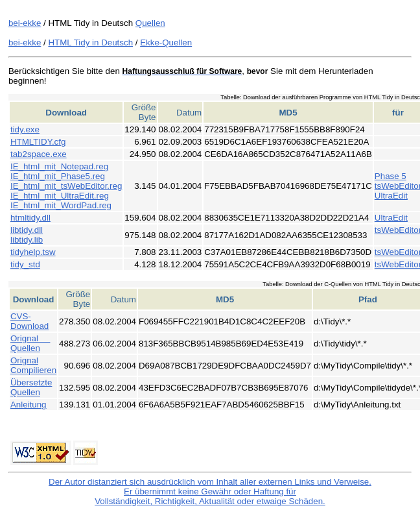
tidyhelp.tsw (33, 252)
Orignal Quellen (30, 343)
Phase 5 (391, 176)
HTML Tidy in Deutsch (90, 42)
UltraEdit (391, 196)
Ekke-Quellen (166, 42)
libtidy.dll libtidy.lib (27, 235)
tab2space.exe (39, 154)
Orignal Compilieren (33, 365)
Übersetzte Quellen (31, 387)
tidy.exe (25, 129)
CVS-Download (29, 321)
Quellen (150, 23)
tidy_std (25, 264)
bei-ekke (25, 23)
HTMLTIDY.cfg (38, 142)
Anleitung (29, 405)
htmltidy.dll (30, 218)
